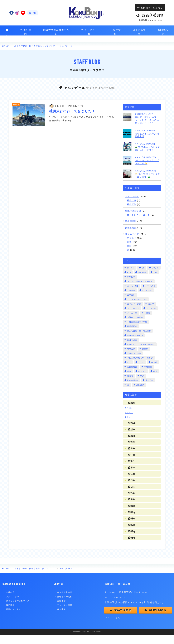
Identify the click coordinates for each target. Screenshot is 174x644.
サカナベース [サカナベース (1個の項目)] (133, 314)
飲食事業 (62, 618)
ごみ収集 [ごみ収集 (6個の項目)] (131, 296)
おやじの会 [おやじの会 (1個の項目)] (151, 291)
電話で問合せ (123, 619)
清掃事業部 (131, 221)
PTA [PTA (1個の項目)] (144, 272)
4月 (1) (129, 416)
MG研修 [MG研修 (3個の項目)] (131, 272)
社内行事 (132, 200)
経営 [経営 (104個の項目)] (156, 379)
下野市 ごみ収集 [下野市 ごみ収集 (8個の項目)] (135, 323)
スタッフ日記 (132, 196)
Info (34, 13)
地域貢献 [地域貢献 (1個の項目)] (131, 356)
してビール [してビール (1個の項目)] (147, 296)
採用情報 (115, 32)
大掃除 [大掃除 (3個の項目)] (145, 356)
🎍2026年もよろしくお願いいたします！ (148, 147)
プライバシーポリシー (114, 627)
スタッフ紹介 (13, 605)
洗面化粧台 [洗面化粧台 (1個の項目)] (132, 374)
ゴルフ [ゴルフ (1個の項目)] (151, 310)
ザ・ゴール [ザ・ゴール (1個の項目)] (151, 314)
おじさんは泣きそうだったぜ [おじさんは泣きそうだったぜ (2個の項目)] (140, 286)
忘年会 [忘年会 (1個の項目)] (141, 370)
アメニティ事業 (65, 613)
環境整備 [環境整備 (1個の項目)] (148, 374)
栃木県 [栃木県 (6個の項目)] (155, 370)
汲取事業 (62, 609)
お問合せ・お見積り (152, 8)
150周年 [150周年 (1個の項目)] (131, 268)
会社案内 (26, 32)
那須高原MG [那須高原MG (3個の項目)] (133, 388)
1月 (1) (129, 425)
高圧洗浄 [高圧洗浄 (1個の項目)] (141, 393)
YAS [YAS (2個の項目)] (145, 277)
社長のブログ (132, 234)
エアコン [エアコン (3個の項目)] (131, 300)
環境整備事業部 (134, 211)
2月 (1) (129, 421)
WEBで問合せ (158, 619)
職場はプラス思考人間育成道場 (148, 133)
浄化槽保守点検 (65, 605)
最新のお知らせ (14, 618)
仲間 (129, 246)
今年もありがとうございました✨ (148, 160)
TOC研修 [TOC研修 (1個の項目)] (131, 277)
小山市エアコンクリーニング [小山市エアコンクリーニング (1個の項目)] (140, 365)
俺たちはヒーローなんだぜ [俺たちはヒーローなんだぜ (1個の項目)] (139, 337)
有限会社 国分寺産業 (118, 592)
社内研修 (132, 204)
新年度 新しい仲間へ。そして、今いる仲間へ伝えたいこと (148, 118)
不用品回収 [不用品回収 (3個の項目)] (132, 333)
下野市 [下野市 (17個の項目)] (147, 319)
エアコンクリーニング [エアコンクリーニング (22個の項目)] (137, 305)
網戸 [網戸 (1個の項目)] (143, 384)
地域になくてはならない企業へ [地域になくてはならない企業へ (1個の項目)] (141, 351)
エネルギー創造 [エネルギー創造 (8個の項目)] (134, 310)
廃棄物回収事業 (65, 600)
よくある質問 (139, 32)
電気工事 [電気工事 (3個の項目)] (150, 388)
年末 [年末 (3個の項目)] (129, 370)
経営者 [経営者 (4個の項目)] (130, 384)
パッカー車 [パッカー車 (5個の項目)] (132, 319)
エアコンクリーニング (139, 215)
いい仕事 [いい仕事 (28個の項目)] (131, 282)
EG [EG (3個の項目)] (144, 268)
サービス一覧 (89, 32)
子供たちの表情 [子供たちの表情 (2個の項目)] (134, 361)
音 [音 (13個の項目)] (128, 393)
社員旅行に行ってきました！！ (74, 111)
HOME (6, 46)
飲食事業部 (131, 227)
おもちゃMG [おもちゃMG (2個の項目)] (133, 291)
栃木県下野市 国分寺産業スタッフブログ (35, 46)
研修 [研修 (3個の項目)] (129, 379)
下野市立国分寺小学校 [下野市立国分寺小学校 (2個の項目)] (137, 328)
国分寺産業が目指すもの (56, 32)
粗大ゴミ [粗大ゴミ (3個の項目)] (142, 379)
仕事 (129, 242)
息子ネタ (132, 238)
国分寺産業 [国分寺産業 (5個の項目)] (132, 347)
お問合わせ (163, 32)
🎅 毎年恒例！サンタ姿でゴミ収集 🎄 (148, 174)
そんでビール (66, 46)
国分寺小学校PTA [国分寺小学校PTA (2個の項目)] (135, 342)
